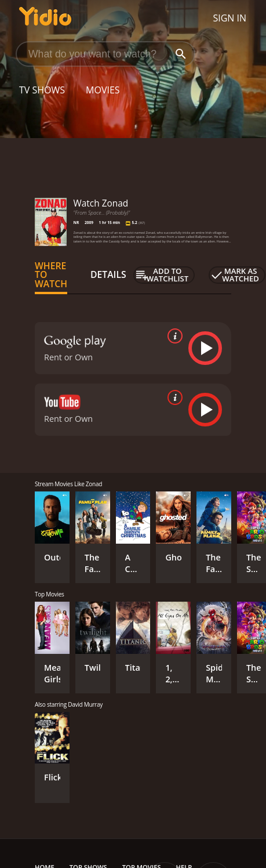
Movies (103, 90)
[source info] (173, 336)
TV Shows (42, 90)
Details (108, 274)
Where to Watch (51, 275)
